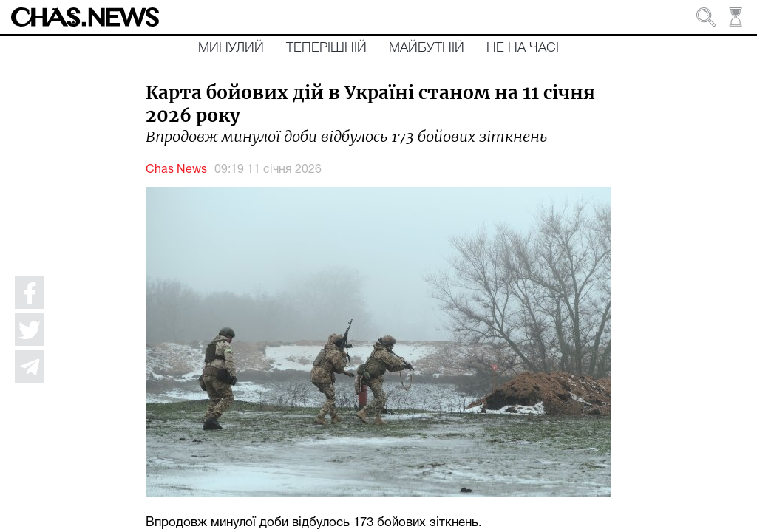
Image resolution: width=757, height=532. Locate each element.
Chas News (176, 170)
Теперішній (326, 48)
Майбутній (427, 48)
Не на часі (523, 48)
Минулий (231, 48)
